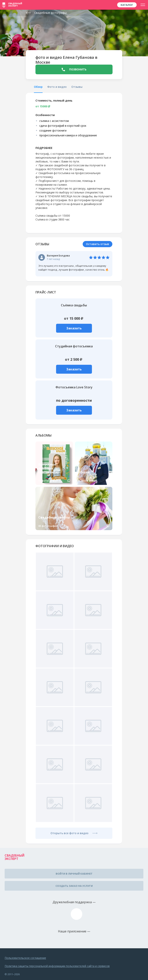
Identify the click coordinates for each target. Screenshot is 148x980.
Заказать (74, 328)
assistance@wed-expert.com (77, 914)
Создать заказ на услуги (74, 886)
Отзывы (77, 87)
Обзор (38, 87)
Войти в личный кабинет (74, 874)
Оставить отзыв (98, 244)
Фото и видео (57, 87)
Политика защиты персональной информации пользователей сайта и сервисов (57, 966)
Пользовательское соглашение (25, 958)
